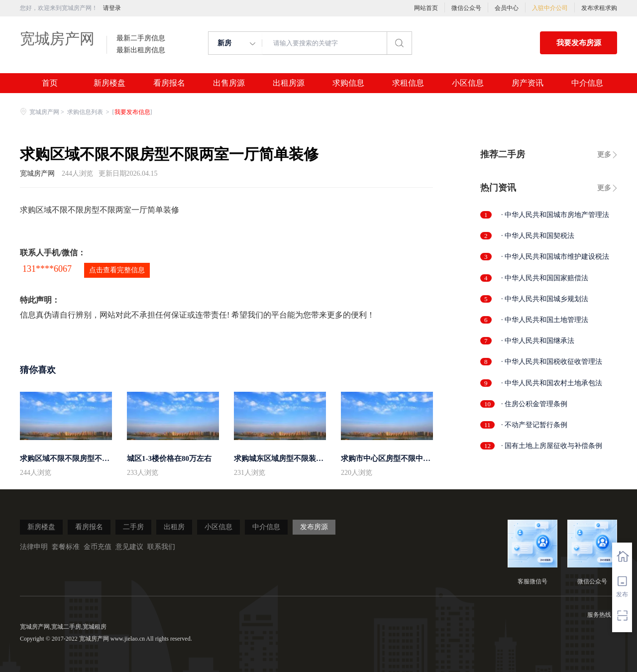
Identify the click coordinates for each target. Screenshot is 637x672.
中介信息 (587, 83)
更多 (604, 155)
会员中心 (507, 8)
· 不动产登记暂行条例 (534, 425)
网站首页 (426, 8)
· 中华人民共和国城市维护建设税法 (555, 257)
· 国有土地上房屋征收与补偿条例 (552, 446)
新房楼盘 (109, 83)
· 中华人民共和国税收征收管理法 (552, 362)
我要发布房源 (579, 43)
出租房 (174, 527)
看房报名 (169, 83)
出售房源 (229, 83)
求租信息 (408, 83)
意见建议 (129, 547)
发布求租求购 (599, 8)
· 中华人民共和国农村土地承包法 (552, 383)
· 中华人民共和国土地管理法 (545, 320)
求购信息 (348, 83)
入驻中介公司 (550, 8)
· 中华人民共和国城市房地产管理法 (555, 215)
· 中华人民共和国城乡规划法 (545, 299)
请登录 (112, 8)
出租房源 (289, 83)
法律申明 (34, 547)
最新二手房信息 (141, 38)
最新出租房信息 (141, 50)
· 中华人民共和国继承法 (538, 341)
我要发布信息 (132, 112)
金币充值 (98, 547)
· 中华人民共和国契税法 (538, 236)
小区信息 (468, 83)
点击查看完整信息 (117, 270)
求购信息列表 (86, 112)
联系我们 (161, 547)
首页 (50, 83)
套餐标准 (66, 547)
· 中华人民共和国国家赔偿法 (545, 278)
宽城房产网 (57, 39)
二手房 (133, 527)
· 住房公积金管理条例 (534, 404)
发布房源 (314, 527)
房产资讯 (528, 83)
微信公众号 (466, 8)
